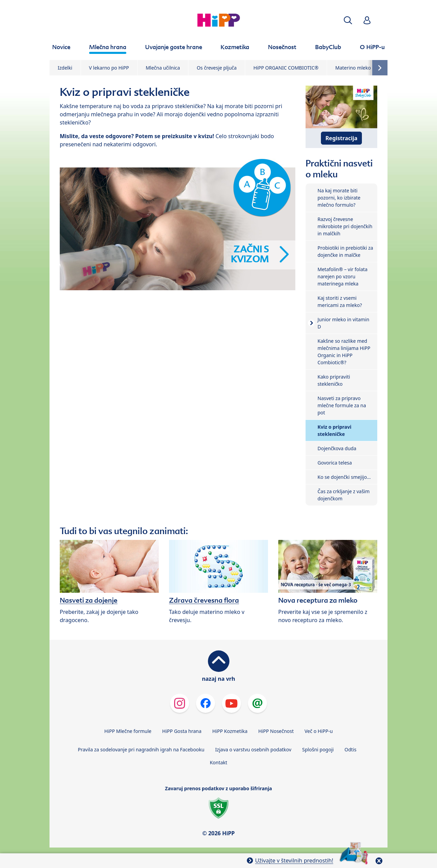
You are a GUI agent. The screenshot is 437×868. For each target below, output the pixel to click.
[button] (348, 20)
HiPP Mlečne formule (128, 731)
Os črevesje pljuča (217, 68)
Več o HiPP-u (319, 731)
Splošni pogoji (318, 749)
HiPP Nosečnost (276, 731)
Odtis (350, 749)
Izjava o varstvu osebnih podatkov (253, 749)
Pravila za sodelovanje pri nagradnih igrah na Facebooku (141, 749)
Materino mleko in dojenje (365, 68)
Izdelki (65, 68)
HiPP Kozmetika (230, 731)
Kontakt (218, 762)
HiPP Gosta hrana (182, 731)
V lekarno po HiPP (109, 68)
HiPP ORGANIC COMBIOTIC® (286, 68)
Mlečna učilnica (163, 68)
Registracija (341, 138)
